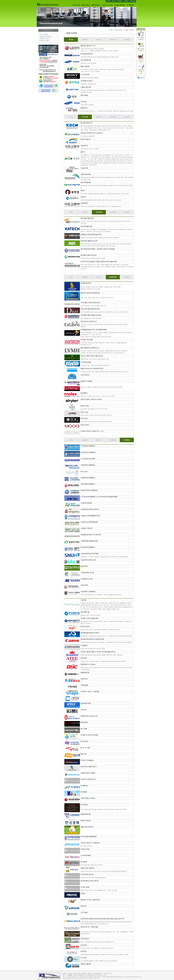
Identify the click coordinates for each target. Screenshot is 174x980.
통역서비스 (96, 5)
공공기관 (85, 40)
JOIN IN (114, 1)
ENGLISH (133, 1)
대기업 (71, 39)
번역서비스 (86, 5)
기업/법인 (127, 40)
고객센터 (130, 5)
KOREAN (126, 1)
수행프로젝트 (120, 5)
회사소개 (76, 5)
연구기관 (99, 40)
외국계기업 (113, 40)
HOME (111, 30)
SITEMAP (120, 1)
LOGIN (108, 1)
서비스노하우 (108, 5)
